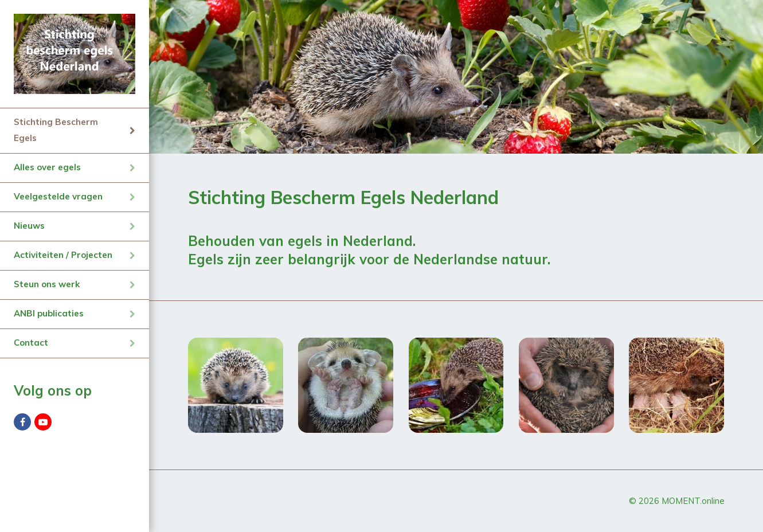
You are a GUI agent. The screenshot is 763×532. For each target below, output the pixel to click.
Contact (31, 343)
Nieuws (29, 226)
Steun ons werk (47, 284)
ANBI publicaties (49, 313)
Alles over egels (47, 167)
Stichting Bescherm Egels (56, 130)
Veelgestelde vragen (58, 196)
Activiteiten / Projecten (63, 255)
